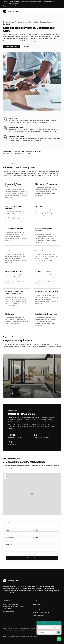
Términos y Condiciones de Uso (43, 554)
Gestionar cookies (21, 6)
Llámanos (27, 46)
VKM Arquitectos (11, 11)
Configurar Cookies (39, 615)
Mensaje (9, 545)
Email (8, 530)
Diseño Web (6, 638)
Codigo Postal (10, 537)
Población (36, 537)
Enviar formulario (32, 558)
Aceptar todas (7, 6)
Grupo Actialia (15, 638)
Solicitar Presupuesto (12, 46)
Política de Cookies (39, 607)
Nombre (8, 523)
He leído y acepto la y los (30, 554)
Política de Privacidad (25, 554)
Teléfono (36, 530)
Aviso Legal (36, 604)
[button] (32, 494)
